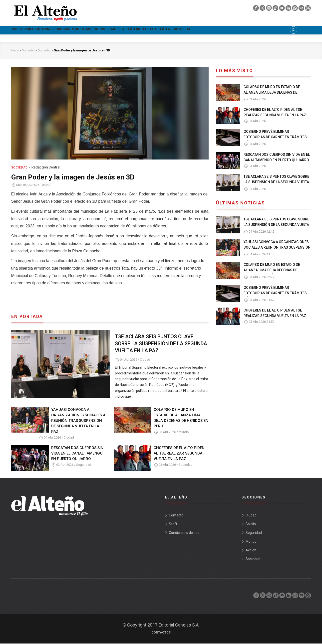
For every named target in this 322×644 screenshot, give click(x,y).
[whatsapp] (295, 9)
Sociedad (164, 30)
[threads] (308, 9)
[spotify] (302, 9)
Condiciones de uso (184, 533)
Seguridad (91, 30)
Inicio (21, 30)
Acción (139, 30)
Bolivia (65, 30)
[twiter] (263, 9)
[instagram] (269, 9)
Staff (173, 524)
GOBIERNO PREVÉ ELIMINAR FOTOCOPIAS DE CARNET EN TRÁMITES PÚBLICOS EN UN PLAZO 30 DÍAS (275, 138)
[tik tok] (276, 9)
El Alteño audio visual (252, 30)
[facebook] (256, 9)
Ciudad (42, 30)
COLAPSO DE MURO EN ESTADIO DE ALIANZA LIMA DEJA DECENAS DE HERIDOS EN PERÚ (181, 419)
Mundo (117, 30)
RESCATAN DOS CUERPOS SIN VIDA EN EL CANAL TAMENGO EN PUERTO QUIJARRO (77, 454)
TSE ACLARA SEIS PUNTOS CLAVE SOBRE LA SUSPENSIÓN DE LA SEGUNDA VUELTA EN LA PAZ (161, 344)
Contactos (161, 633)
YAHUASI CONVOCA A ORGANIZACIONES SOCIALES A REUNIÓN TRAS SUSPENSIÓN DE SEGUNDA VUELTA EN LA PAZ (78, 421)
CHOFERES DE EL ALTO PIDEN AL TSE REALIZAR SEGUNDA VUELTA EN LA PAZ (179, 454)
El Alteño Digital (201, 30)
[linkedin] (289, 9)
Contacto (176, 516)
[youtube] (282, 9)
